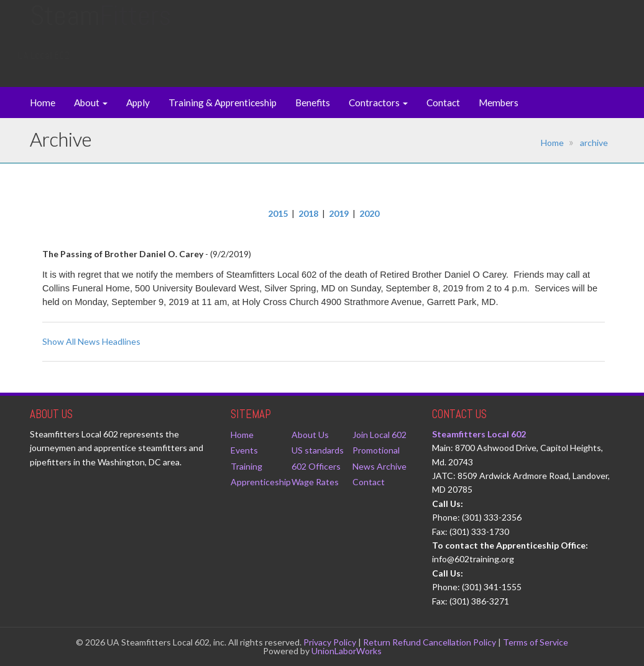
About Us (310, 435)
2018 (308, 213)
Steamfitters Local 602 (479, 434)
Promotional (376, 450)
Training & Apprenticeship (223, 103)
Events (244, 450)
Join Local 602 (379, 435)
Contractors (378, 103)
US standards (318, 450)
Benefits (313, 103)
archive (594, 143)
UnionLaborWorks (347, 651)
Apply (138, 103)
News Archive (379, 466)
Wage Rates (315, 482)
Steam (100, 28)
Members (499, 103)
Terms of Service (536, 642)
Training (246, 466)
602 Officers (316, 466)
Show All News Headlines (91, 341)
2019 (339, 213)
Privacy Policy (330, 642)
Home (43, 103)
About (91, 103)
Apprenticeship (261, 482)
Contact (443, 103)
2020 (369, 213)
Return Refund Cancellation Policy (430, 642)
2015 (278, 213)
